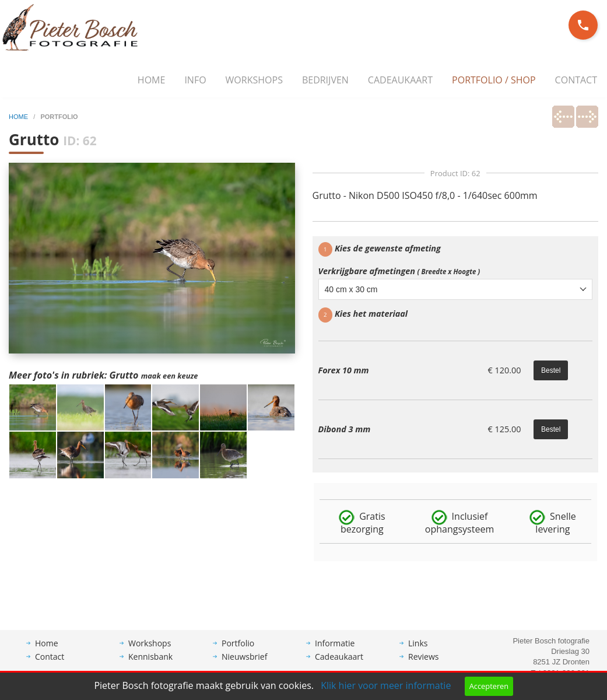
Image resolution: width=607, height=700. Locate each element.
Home (152, 80)
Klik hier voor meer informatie (386, 685)
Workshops (254, 80)
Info (195, 80)
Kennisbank (150, 665)
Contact (576, 80)
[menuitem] (152, 80)
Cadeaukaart (400, 80)
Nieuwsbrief (244, 665)
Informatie (335, 652)
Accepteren (489, 686)
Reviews (423, 665)
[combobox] (456, 289)
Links (418, 652)
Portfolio (238, 652)
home (19, 117)
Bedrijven (325, 80)
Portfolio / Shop (494, 80)
